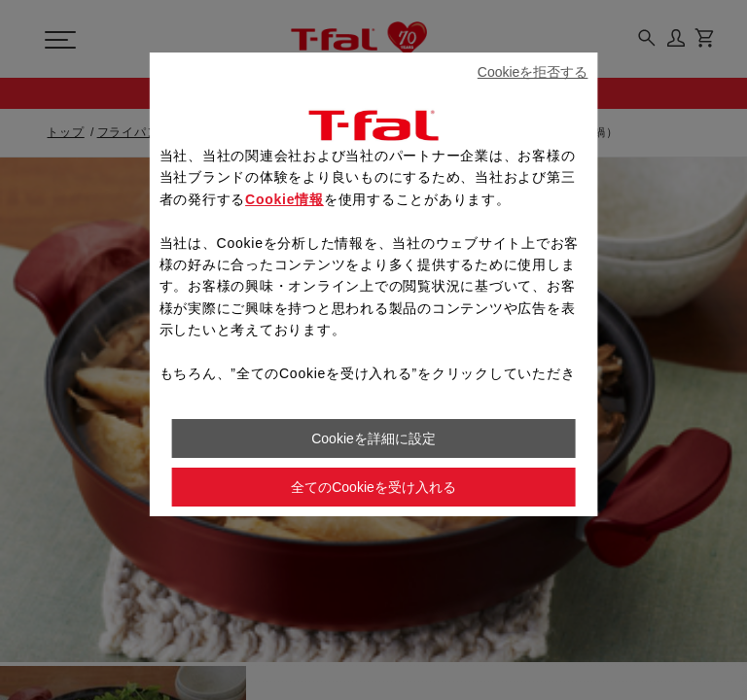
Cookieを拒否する (533, 72)
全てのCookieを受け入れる (373, 487)
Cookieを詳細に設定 (373, 438)
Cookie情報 (285, 199)
